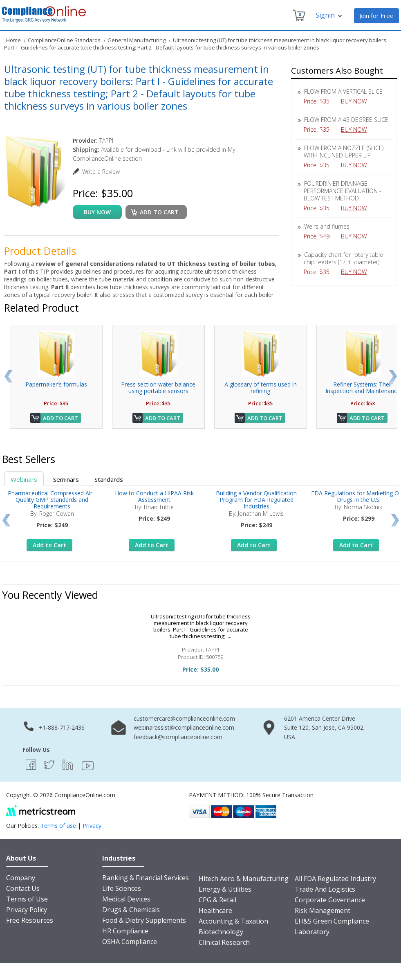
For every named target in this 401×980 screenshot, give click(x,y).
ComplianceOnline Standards (64, 40)
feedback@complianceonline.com (178, 737)
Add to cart (159, 212)
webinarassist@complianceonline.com (184, 727)
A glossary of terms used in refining (261, 388)
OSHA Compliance (130, 942)
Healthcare (215, 910)
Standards (109, 479)
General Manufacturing (137, 40)
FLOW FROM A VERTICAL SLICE (343, 91)
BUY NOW (357, 101)
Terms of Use (27, 899)
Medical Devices (126, 899)
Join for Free (376, 16)
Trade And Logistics (325, 889)
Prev (8, 376)
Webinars (24, 479)
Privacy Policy (27, 910)
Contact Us (23, 888)
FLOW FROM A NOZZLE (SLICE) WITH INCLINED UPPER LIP (344, 152)
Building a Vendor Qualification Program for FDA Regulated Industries (256, 500)
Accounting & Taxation (233, 921)
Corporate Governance (330, 900)
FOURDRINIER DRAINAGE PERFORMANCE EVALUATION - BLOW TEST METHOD (343, 191)
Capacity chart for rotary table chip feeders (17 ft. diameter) (343, 258)
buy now (97, 212)
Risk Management (323, 910)
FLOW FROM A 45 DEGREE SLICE (346, 120)
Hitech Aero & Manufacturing (244, 879)
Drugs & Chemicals (131, 910)
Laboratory (312, 932)
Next (393, 376)
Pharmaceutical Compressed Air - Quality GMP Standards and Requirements (52, 500)
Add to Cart (60, 418)
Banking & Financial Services (146, 878)
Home (13, 40)
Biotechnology (221, 932)
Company (21, 878)
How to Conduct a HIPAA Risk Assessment (154, 496)
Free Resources (30, 920)
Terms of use (58, 826)
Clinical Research (224, 942)
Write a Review (101, 172)
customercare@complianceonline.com (184, 718)
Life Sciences (122, 888)
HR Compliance (125, 931)
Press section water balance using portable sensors (158, 388)
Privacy (92, 826)
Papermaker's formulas (56, 384)
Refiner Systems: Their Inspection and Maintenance (363, 388)
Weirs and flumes (327, 226)
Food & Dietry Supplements (144, 920)
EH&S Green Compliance (332, 921)
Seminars (66, 479)
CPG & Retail (217, 900)
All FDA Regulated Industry (335, 879)
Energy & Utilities (225, 889)
